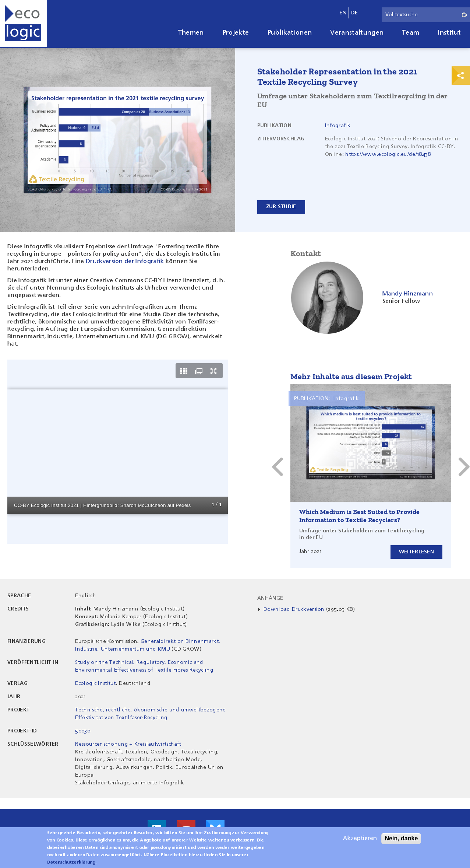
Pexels (183, 505)
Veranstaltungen (357, 33)
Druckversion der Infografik (125, 262)
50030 (83, 731)
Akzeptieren (360, 839)
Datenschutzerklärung (71, 862)
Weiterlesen (416, 552)
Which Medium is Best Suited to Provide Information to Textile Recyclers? (360, 516)
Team (411, 33)
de (355, 13)
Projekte (236, 33)
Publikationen (289, 33)
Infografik (338, 126)
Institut (449, 33)
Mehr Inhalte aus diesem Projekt (351, 376)
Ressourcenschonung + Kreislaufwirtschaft (128, 744)
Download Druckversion (294, 609)
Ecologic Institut (95, 683)
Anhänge (270, 598)
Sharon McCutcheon (143, 505)
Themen (191, 33)
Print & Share (461, 76)
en (343, 13)
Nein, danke (401, 838)
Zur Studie (281, 207)
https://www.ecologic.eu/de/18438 (388, 154)
